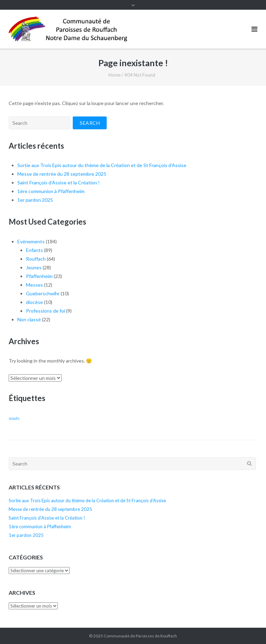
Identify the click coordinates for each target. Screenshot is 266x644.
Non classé (29, 319)
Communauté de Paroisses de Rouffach (140, 636)
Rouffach (36, 259)
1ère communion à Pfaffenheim (51, 191)
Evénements (31, 241)
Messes (34, 285)
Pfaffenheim (39, 276)
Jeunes (34, 267)
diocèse (34, 302)
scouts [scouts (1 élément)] (14, 418)
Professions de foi (46, 311)
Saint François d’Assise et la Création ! (59, 182)
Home (114, 75)
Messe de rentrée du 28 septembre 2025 (62, 174)
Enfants (34, 250)
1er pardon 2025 (35, 200)
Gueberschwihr (43, 293)
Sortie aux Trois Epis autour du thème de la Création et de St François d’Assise (102, 165)
